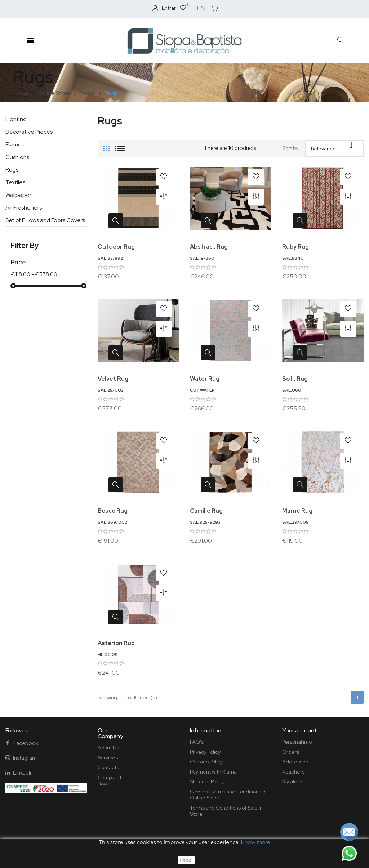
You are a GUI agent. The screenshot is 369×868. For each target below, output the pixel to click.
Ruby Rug (295, 247)
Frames (15, 144)
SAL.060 (292, 390)
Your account (300, 730)
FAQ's (197, 742)
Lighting (16, 119)
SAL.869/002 (112, 522)
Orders (291, 752)
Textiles (15, 182)
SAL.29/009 (295, 522)
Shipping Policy (207, 781)
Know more (255, 842)
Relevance (334, 146)
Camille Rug (206, 511)
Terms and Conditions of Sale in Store (226, 811)
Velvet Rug (113, 379)
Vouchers (293, 772)
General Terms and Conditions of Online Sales (228, 795)
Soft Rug (295, 379)
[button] (341, 40)
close (186, 860)
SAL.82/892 (110, 258)
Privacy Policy (205, 752)
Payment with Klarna (213, 772)
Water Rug (205, 379)
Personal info (297, 742)
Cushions (17, 157)
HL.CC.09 (108, 655)
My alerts (293, 781)
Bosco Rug (113, 511)
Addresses (295, 762)
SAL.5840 (293, 258)
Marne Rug (297, 511)
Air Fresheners (24, 208)
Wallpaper (18, 195)
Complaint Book (110, 781)
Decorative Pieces (29, 132)
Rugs (12, 170)
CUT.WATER (202, 390)
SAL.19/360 (202, 258)
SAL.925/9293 (205, 522)
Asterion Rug (116, 643)
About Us (108, 748)
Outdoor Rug (116, 247)
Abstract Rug (209, 247)
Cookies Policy (206, 762)
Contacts (108, 767)
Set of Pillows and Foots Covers (45, 220)
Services (108, 758)
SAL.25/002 (111, 390)
